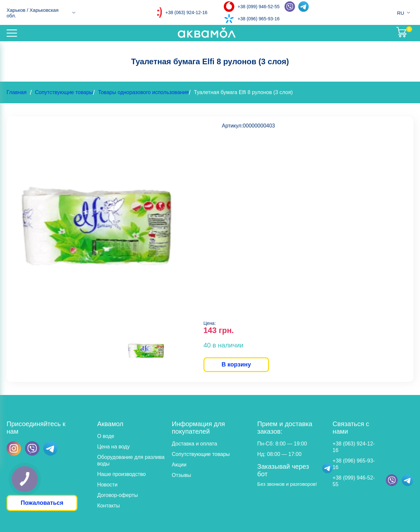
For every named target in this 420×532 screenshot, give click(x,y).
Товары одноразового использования (143, 92)
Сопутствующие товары (64, 92)
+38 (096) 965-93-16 (259, 19)
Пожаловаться (42, 503)
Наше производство (121, 474)
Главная (17, 92)
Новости (107, 485)
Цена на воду (113, 447)
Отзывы (182, 475)
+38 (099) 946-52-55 (259, 7)
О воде (106, 436)
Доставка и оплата (195, 444)
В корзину (236, 365)
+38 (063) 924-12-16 (186, 12)
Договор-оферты (117, 495)
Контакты (108, 506)
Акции (179, 465)
